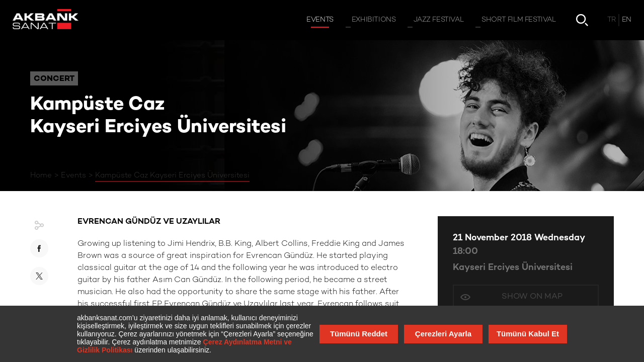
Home (41, 175)
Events (73, 175)
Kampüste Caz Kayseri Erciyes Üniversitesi (172, 175)
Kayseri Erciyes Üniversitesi (513, 268)
